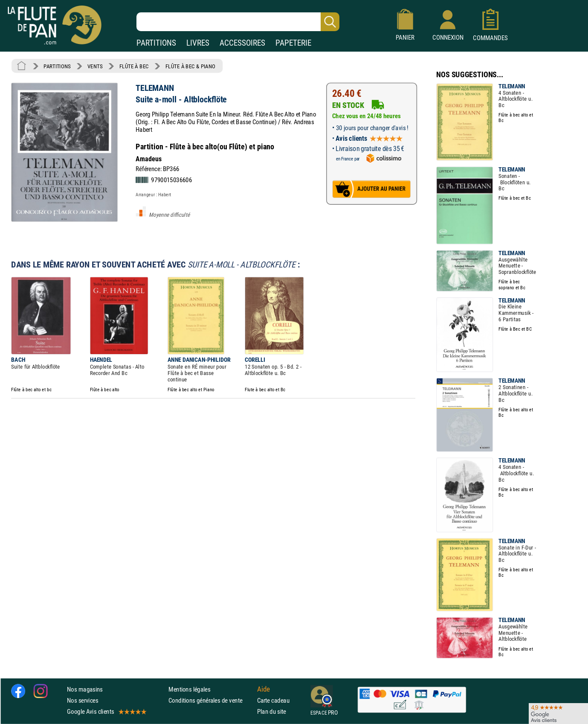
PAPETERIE (293, 43)
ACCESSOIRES (242, 43)
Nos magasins (85, 689)
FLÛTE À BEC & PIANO (190, 66)
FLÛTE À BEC (134, 66)
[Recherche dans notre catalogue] (238, 22)
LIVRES (198, 43)
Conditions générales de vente (211, 700)
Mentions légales (189, 689)
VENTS (95, 66)
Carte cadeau (273, 700)
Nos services (83, 700)
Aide (264, 689)
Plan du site (272, 711)
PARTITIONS (156, 43)
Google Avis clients (106, 711)
